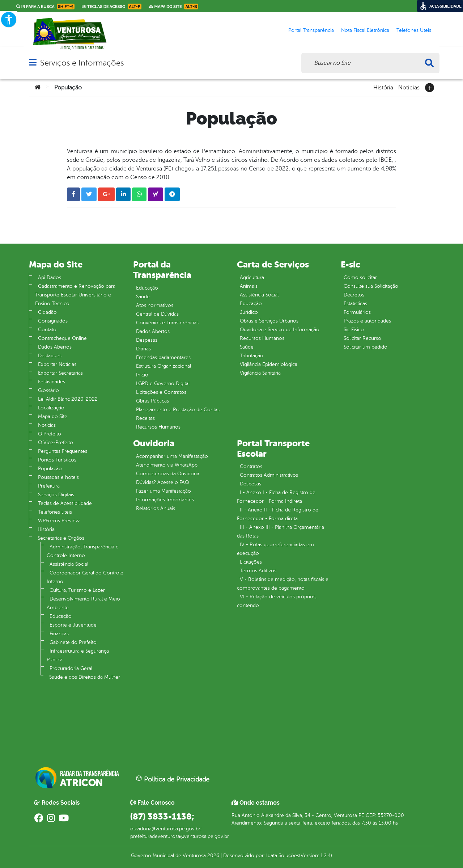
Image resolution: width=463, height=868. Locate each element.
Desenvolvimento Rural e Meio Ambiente (83, 603)
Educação (61, 616)
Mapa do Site (53, 416)
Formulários (357, 312)
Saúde (143, 297)
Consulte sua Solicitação (371, 286)
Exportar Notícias (57, 364)
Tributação (252, 356)
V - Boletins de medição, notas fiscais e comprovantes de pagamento (283, 584)
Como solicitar (360, 277)
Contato (47, 330)
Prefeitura (49, 486)
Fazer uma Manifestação (163, 491)
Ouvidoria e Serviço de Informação (280, 330)
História (383, 87)
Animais (249, 286)
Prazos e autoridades (367, 321)
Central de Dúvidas (157, 314)
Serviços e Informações (82, 63)
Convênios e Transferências (167, 323)
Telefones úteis (55, 512)
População (50, 469)
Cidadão (47, 312)
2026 (213, 856)
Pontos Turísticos (57, 460)
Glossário (48, 390)
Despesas (147, 340)
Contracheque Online (62, 338)
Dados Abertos (55, 347)
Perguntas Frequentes (63, 451)
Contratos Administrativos (269, 475)
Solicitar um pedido (366, 347)
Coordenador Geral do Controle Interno (85, 577)
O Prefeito (50, 434)
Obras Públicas (152, 401)
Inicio (142, 375)
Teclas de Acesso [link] (112, 7)
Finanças (59, 634)
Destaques (50, 356)
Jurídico (249, 312)
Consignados (53, 321)
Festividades (52, 382)
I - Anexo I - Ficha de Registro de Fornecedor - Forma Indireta (276, 497)
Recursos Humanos (158, 427)
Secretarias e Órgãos (61, 538)
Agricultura (252, 277)
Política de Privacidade (173, 779)
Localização (51, 408)
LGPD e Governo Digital (163, 384)
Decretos (354, 295)
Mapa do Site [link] (173, 7)
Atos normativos (155, 305)
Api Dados (50, 277)
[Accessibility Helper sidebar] (9, 20)
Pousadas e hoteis (58, 477)
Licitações (251, 562)
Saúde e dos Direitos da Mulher (85, 677)
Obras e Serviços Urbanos (269, 321)
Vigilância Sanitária (260, 373)
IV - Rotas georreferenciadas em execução (275, 549)
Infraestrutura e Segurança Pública (78, 655)
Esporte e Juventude (73, 625)
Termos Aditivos (258, 571)
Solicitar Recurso (362, 338)
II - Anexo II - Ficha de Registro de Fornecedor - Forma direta (278, 514)
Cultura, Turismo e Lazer (77, 590)
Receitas (145, 418)
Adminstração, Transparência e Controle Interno (83, 551)
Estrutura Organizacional (163, 366)
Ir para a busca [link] (45, 7)
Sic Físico (354, 330)
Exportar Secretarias (60, 373)
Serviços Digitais (56, 495)
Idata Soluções (283, 856)
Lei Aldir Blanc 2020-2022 (68, 399)
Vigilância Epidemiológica (269, 364)
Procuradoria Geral (71, 668)
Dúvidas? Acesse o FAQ (162, 482)
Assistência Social (69, 564)
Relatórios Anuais (156, 508)
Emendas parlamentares (163, 357)
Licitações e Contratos (161, 392)
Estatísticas (355, 304)
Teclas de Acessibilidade (65, 503)
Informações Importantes (165, 500)
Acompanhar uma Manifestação (172, 456)
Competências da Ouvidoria (168, 474)
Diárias (143, 349)
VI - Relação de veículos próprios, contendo (277, 601)
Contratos (251, 466)
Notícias (409, 87)
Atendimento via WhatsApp (167, 465)
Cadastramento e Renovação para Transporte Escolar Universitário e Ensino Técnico (75, 295)
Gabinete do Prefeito (73, 642)
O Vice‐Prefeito (56, 443)
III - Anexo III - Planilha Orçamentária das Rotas (281, 532)
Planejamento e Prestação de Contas (178, 410)
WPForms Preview (59, 521)
